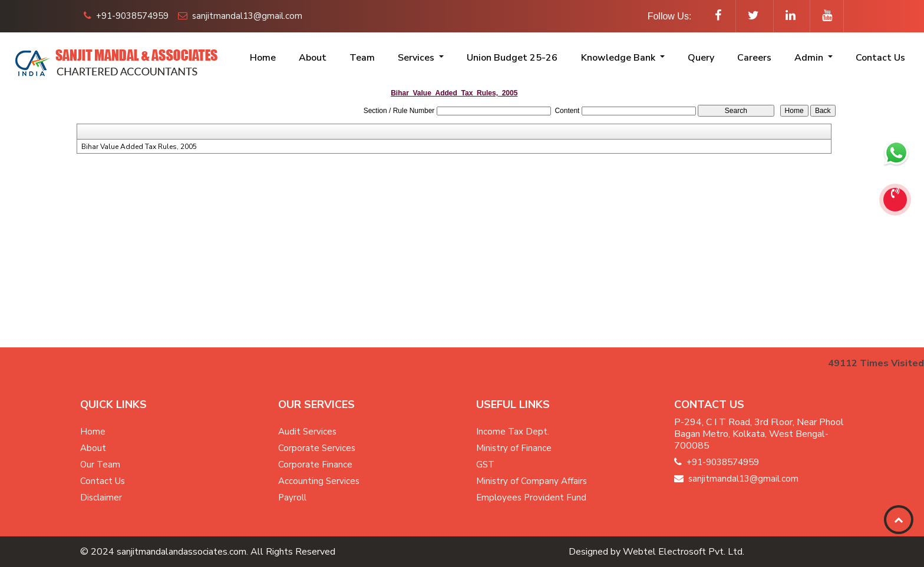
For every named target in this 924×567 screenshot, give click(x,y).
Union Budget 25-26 (512, 58)
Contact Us (880, 58)
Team (362, 58)
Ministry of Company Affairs (532, 481)
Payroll (292, 498)
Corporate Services (317, 448)
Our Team (100, 465)
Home (263, 58)
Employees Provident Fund (531, 498)
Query (701, 58)
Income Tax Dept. (513, 432)
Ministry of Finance (514, 448)
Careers (754, 58)
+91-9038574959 (126, 16)
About (313, 58)
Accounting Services (319, 481)
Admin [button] (810, 58)
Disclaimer (101, 498)
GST (485, 465)
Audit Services (307, 432)
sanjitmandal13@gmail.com (240, 16)
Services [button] (417, 58)
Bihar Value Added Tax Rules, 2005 (139, 147)
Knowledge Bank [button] (619, 58)
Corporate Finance (315, 465)
